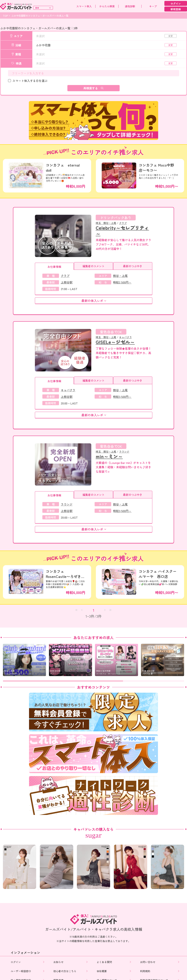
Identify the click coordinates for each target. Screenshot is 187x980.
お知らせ (59, 962)
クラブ (123, 223)
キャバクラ (125, 337)
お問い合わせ (148, 962)
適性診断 (130, 6)
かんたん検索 (107, 6)
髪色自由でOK (111, 332)
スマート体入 (84, 6)
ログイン (176, 3)
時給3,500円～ (122, 397)
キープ (153, 6)
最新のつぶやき (133, 266)
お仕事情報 (54, 267)
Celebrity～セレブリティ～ (122, 230)
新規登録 (176, 9)
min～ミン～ (109, 456)
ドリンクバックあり (116, 218)
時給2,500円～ (122, 282)
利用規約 (146, 971)
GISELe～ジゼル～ (115, 342)
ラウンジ (124, 452)
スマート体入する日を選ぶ (30, 81)
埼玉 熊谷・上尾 (106, 223)
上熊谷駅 (67, 282)
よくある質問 (105, 962)
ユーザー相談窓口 (21, 971)
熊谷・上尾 (120, 276)
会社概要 (102, 971)
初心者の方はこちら (65, 971)
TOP (5, 16)
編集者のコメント (93, 266)
